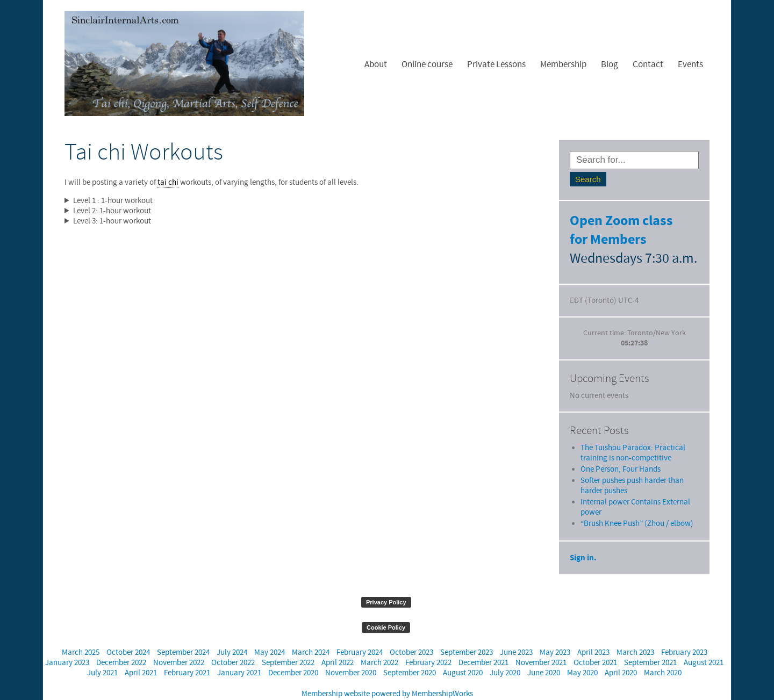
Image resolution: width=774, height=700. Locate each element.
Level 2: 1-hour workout (112, 211)
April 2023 (593, 632)
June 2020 (544, 652)
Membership (563, 64)
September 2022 (288, 642)
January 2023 (67, 642)
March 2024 (311, 632)
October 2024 (128, 632)
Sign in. (583, 537)
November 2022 (179, 642)
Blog (610, 64)
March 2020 (663, 652)
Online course (427, 64)
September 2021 (650, 642)
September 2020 (410, 652)
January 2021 (239, 652)
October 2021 (595, 642)
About (376, 64)
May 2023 (555, 632)
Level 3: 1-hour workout (112, 221)
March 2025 (81, 632)
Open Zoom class (621, 221)
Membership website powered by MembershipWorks (387, 673)
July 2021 (102, 652)
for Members (608, 240)
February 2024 (360, 632)
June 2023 (516, 632)
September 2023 (467, 632)
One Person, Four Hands (621, 449)
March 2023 (635, 632)
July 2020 (505, 652)
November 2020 (351, 652)
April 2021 (141, 652)
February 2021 (187, 652)
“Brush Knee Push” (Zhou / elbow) (637, 503)
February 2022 (428, 642)
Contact (648, 64)
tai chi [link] (168, 182)
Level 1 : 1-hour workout (113, 201)
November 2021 (541, 642)
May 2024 (270, 632)
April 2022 (338, 642)
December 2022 (121, 642)
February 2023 (684, 632)
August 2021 (704, 642)
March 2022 (379, 642)
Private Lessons (496, 64)
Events (690, 64)
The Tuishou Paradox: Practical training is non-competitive (633, 432)
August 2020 (463, 652)
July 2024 (232, 632)
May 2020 (582, 652)
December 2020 (293, 652)
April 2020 (621, 652)
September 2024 (183, 632)
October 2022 (233, 642)
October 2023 (411, 632)
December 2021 (483, 642)
